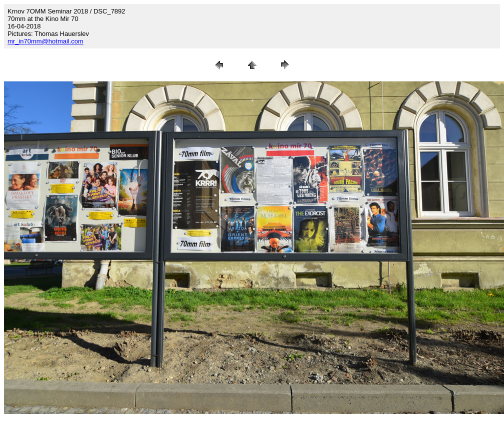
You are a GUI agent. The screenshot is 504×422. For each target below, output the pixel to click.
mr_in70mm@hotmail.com (45, 41)
